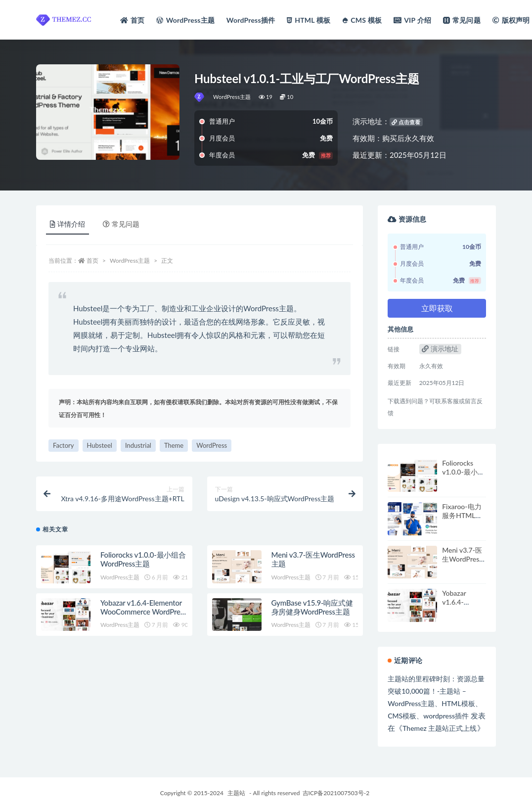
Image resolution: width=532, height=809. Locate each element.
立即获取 (437, 308)
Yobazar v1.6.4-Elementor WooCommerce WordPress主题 (143, 612)
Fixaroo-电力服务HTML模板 (462, 515)
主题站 (236, 793)
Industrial (138, 445)
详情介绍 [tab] (67, 224)
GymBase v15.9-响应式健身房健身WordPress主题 (312, 607)
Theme (174, 445)
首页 (92, 261)
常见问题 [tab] (121, 224)
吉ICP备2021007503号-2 (336, 793)
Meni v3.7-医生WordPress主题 (462, 559)
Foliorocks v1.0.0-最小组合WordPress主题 (143, 559)
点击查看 (406, 122)
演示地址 (440, 349)
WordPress (212, 445)
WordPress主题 (232, 97)
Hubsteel (100, 445)
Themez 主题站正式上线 (440, 728)
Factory (64, 445)
